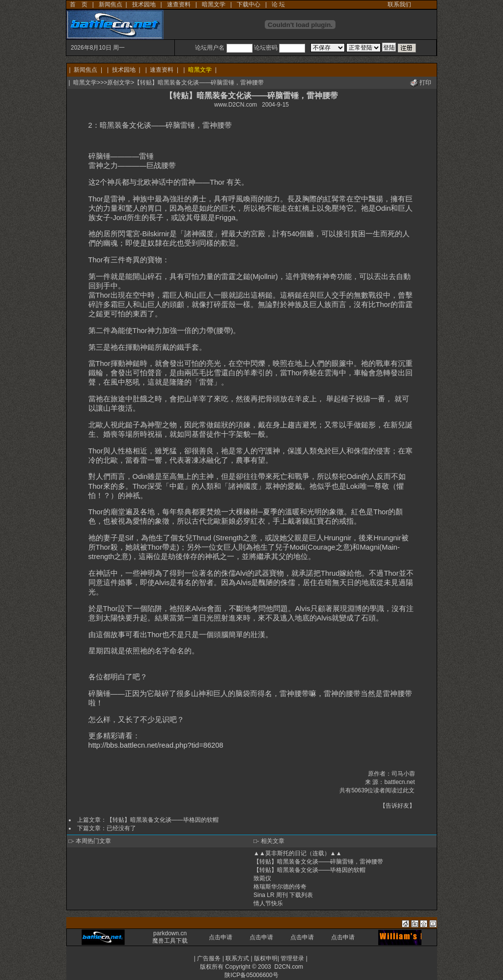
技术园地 (144, 4)
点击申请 (221, 937)
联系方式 (237, 958)
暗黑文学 (214, 4)
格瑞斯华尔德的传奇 (280, 887)
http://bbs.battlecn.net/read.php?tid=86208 (156, 745)
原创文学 (119, 83)
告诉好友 (397, 806)
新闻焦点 (111, 4)
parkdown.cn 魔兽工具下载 (170, 937)
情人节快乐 (268, 903)
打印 (425, 83)
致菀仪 (262, 878)
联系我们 (399, 4)
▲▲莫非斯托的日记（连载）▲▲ (298, 853)
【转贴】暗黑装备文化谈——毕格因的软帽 (163, 820)
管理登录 (292, 958)
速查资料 (179, 4)
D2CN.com (289, 967)
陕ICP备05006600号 (251, 975)
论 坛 (278, 4)
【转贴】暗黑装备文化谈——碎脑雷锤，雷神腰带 (318, 862)
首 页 (79, 4)
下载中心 (249, 4)
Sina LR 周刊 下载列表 (283, 895)
